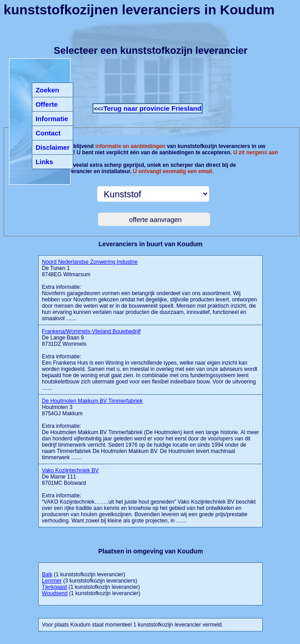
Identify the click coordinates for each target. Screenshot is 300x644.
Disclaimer (53, 147)
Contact (48, 133)
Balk (47, 574)
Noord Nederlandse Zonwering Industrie (90, 262)
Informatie (52, 119)
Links (44, 162)
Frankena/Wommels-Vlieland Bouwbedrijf (91, 331)
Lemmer (52, 581)
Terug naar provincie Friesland (152, 108)
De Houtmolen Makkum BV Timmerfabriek (92, 401)
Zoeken (47, 90)
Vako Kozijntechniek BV (70, 470)
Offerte (46, 104)
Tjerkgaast (54, 587)
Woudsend (55, 593)
